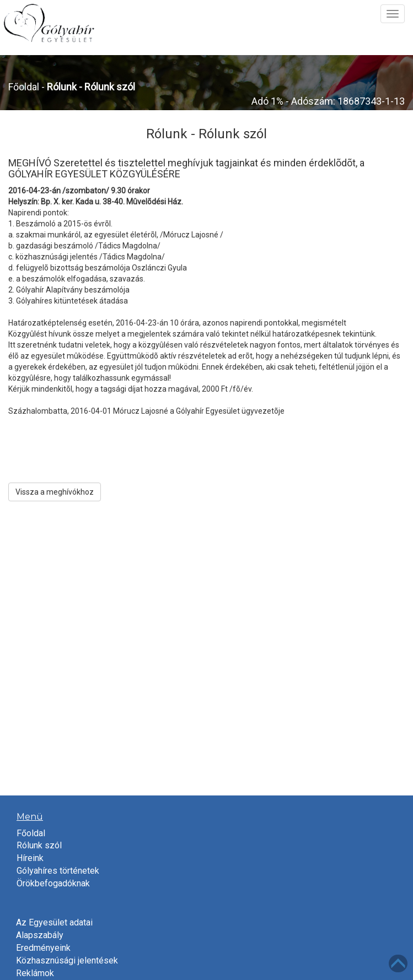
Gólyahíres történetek (58, 871)
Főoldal (24, 87)
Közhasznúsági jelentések (67, 960)
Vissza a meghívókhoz (55, 492)
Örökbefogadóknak (53, 883)
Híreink (30, 858)
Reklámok (35, 973)
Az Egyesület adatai (54, 922)
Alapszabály (40, 935)
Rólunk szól (39, 845)
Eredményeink (43, 948)
